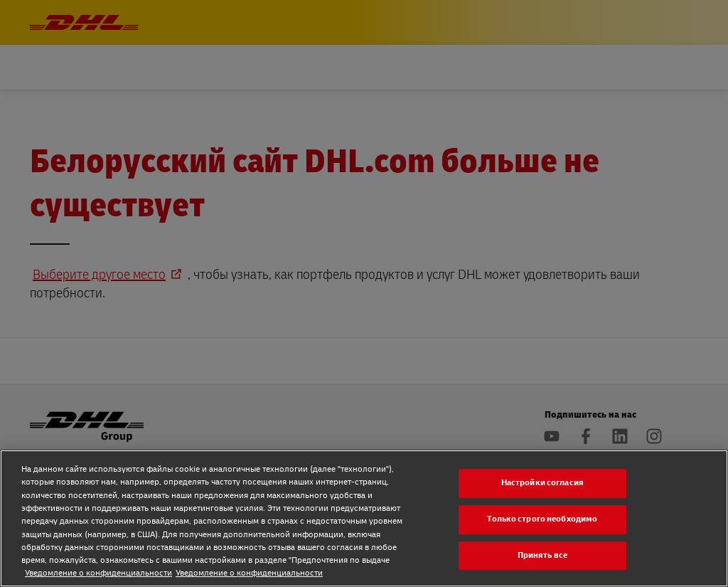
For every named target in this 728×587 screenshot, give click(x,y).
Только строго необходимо (542, 519)
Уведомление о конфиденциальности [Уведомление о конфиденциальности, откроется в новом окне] (98, 573)
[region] (364, 518)
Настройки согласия (542, 483)
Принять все (542, 555)
